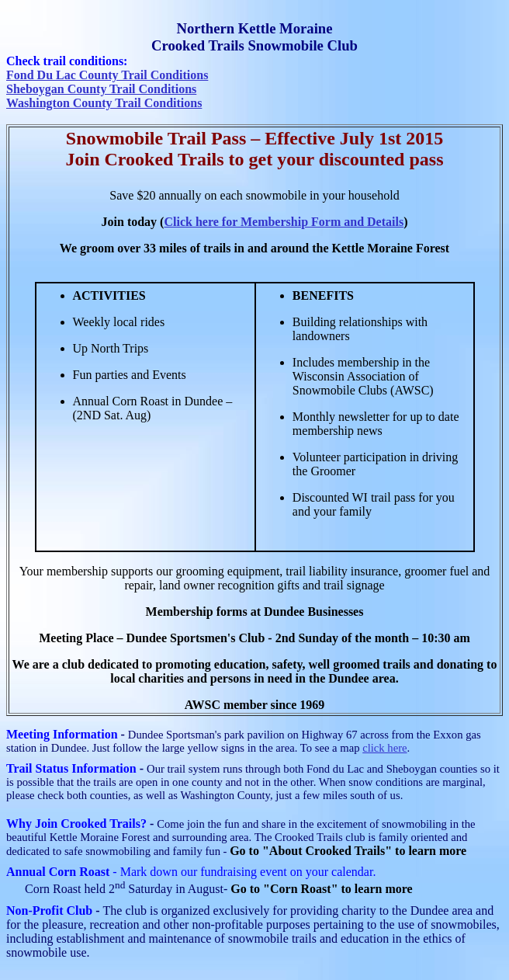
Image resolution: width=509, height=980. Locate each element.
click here (384, 748)
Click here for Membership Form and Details (284, 222)
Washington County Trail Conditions (104, 103)
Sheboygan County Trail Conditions (101, 89)
